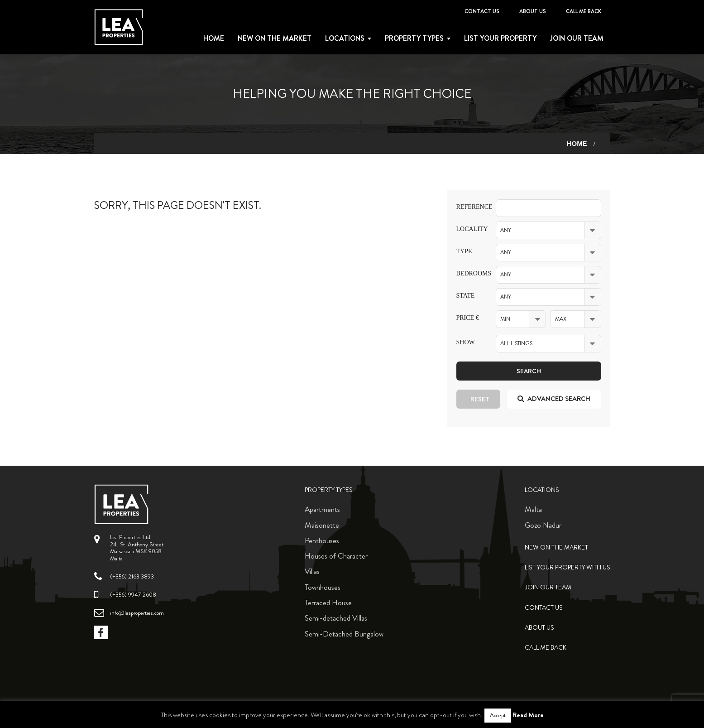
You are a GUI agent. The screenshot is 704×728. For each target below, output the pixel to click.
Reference (469, 207)
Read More (528, 715)
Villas (312, 571)
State (466, 296)
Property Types (329, 490)
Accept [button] (498, 715)
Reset (480, 399)
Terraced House (328, 603)
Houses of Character (336, 556)
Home (214, 39)
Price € (468, 318)
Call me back (584, 11)
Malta (533, 509)
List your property (500, 39)
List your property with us (568, 567)
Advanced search (554, 399)
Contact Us (482, 11)
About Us (533, 11)
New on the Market (275, 39)
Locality (469, 229)
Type (464, 251)
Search (529, 371)
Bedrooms (469, 273)
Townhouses (323, 587)
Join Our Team (577, 39)
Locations (345, 39)
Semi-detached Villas (336, 618)
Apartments (322, 509)
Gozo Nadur (543, 525)
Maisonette (322, 525)
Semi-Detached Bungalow (344, 634)
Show (466, 342)
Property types (414, 39)
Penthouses (322, 540)
